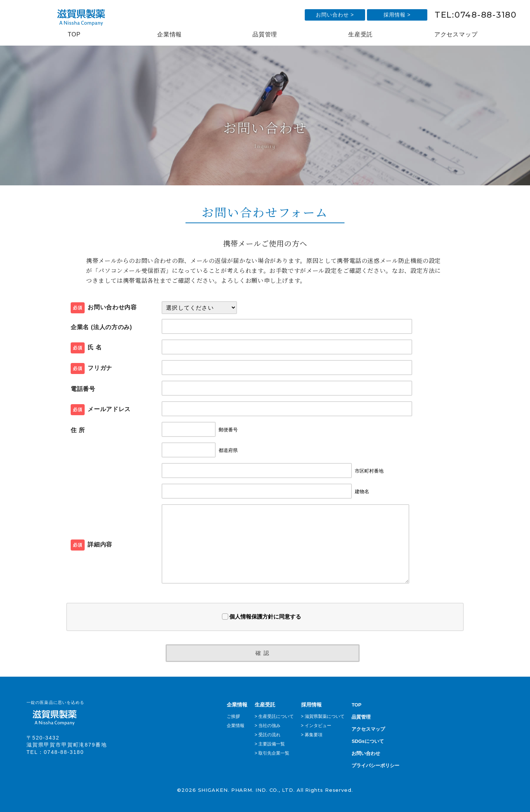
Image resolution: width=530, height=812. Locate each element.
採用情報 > (397, 15)
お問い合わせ (366, 753)
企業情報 (169, 34)
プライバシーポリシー (375, 765)
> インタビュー (316, 726)
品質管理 (265, 34)
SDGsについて (368, 741)
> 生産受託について (274, 716)
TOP (74, 34)
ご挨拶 (233, 716)
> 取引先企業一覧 (272, 753)
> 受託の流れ (268, 735)
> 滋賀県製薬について (323, 716)
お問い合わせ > (335, 15)
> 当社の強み (268, 726)
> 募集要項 (312, 735)
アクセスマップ (456, 34)
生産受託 (361, 34)
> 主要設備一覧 (270, 744)
